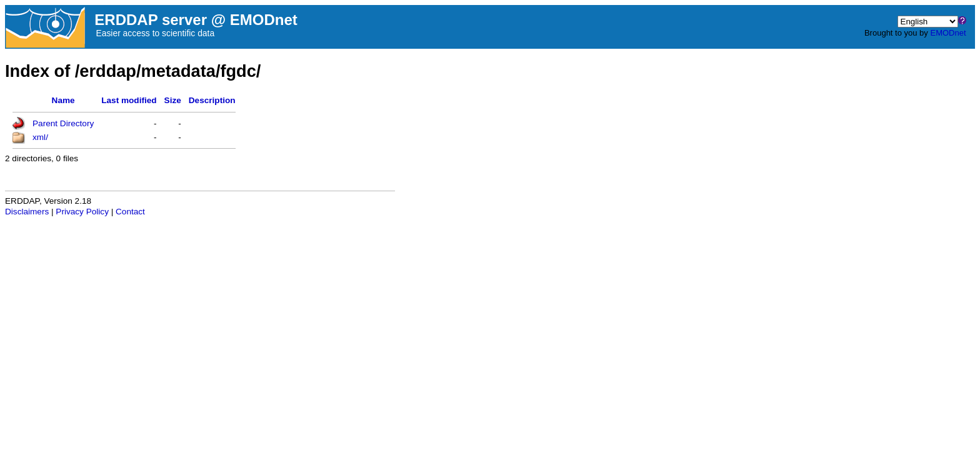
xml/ (40, 137)
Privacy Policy (82, 212)
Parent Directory (63, 123)
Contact (130, 212)
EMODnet (948, 33)
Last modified (129, 100)
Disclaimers (27, 212)
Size (173, 100)
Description (212, 100)
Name (63, 100)
